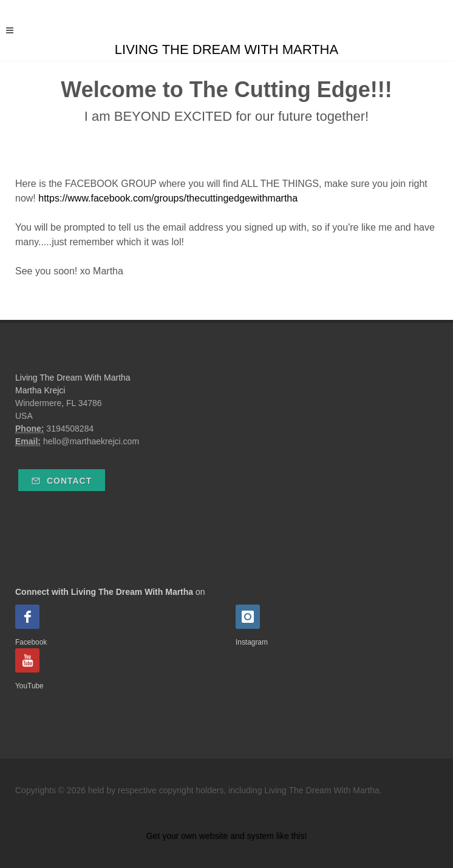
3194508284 (70, 429)
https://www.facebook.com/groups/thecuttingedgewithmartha (168, 198)
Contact (62, 481)
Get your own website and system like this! (227, 836)
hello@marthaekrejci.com (91, 441)
